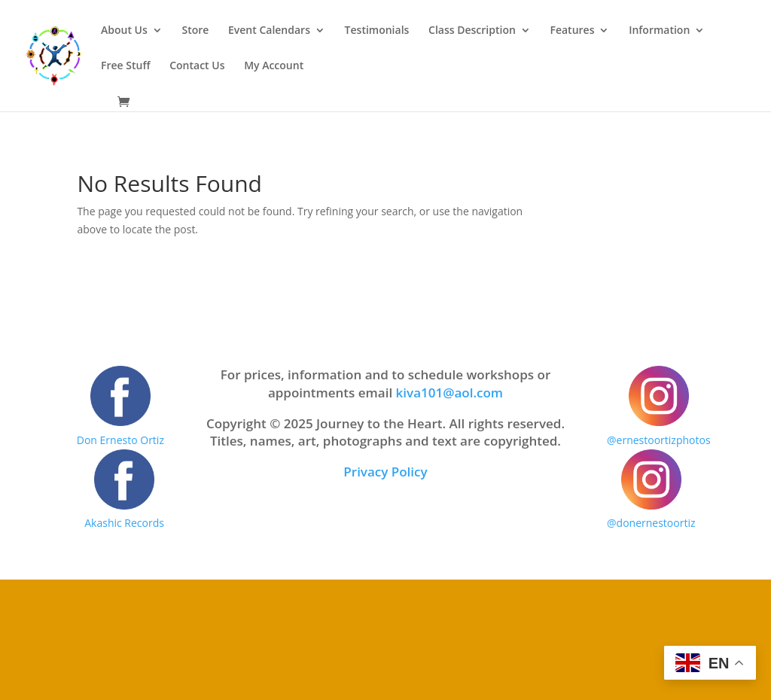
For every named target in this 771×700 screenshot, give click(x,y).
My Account (274, 66)
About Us (124, 31)
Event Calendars (269, 31)
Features (572, 31)
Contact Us (197, 66)
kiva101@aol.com (450, 393)
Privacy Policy (385, 472)
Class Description (472, 31)
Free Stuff (126, 66)
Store (195, 31)
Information (659, 31)
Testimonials (377, 31)
